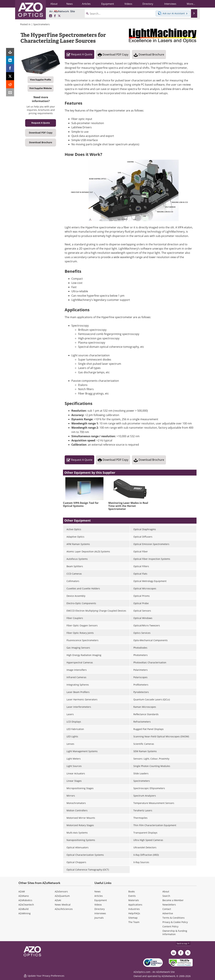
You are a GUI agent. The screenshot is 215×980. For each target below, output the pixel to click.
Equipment (101, 900)
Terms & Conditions (174, 918)
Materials (134, 900)
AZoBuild (24, 909)
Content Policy (170, 926)
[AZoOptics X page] (59, 16)
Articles (99, 896)
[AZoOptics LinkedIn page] (51, 16)
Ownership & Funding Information (175, 932)
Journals (99, 918)
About (166, 891)
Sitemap (133, 918)
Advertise (168, 913)
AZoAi (58, 900)
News (98, 891)
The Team (134, 922)
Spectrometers (41, 24)
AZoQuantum (62, 896)
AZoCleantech (26, 905)
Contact (167, 909)
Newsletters (169, 905)
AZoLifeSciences (64, 909)
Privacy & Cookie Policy (175, 922)
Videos (98, 905)
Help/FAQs (134, 913)
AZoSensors (61, 891)
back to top (183, 943)
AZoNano (24, 896)
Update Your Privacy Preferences (44, 976)
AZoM (22, 891)
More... (191, 4)
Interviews (100, 913)
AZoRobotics (25, 900)
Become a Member (173, 900)
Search (166, 896)
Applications (135, 905)
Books (132, 891)
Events (132, 896)
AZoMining (25, 913)
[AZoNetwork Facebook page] (55, 16)
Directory (100, 909)
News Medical (63, 905)
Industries (134, 909)
